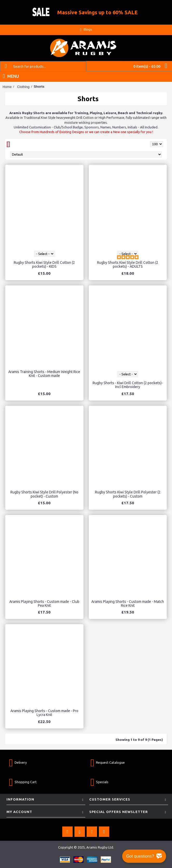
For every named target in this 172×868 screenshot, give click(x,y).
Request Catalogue (108, 763)
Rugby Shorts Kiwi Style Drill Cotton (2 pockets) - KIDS (44, 264)
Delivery (18, 763)
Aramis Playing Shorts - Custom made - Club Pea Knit (44, 604)
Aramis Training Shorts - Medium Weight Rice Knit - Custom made (44, 374)
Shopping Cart (23, 782)
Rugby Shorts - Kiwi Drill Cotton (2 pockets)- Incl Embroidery (128, 385)
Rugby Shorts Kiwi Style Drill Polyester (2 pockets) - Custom (128, 494)
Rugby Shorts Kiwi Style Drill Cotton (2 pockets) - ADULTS (128, 264)
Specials (99, 782)
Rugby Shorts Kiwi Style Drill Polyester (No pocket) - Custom (44, 494)
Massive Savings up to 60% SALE (98, 12)
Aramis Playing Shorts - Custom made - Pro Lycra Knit (44, 713)
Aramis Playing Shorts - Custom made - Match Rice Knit (128, 604)
